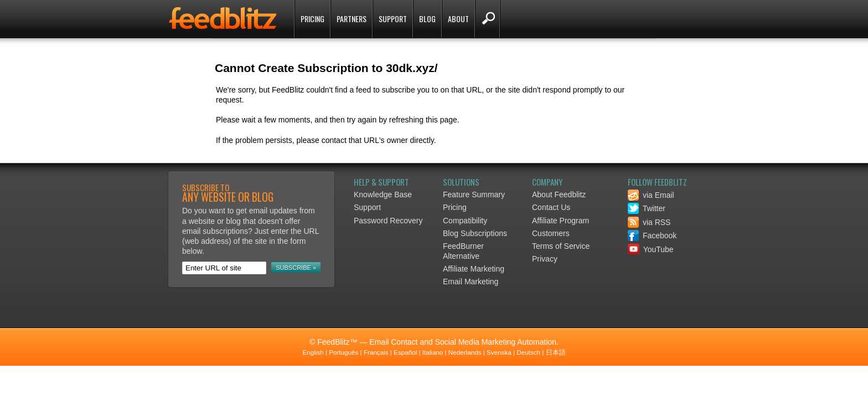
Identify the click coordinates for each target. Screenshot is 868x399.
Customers (551, 233)
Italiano (433, 352)
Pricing (312, 19)
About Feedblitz (559, 195)
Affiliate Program (560, 221)
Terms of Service (561, 246)
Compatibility (465, 221)
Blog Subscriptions (475, 233)
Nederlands (465, 352)
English (313, 352)
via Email (651, 195)
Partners (352, 19)
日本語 (556, 352)
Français (376, 352)
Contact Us (551, 207)
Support (393, 19)
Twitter (647, 208)
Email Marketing (471, 282)
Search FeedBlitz (487, 19)
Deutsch (528, 352)
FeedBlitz (224, 20)
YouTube (651, 249)
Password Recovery (388, 221)
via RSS (649, 222)
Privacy (545, 259)
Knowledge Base (383, 195)
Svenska (499, 352)
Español (405, 352)
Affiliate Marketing (474, 269)
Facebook (652, 236)
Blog (427, 19)
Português (343, 352)
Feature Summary (474, 195)
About (458, 19)
